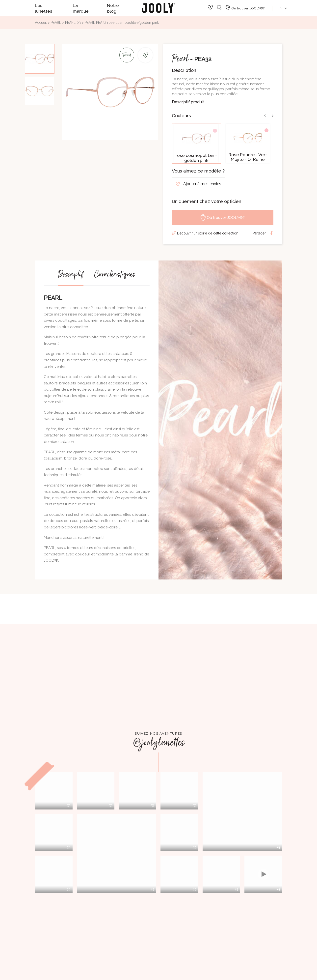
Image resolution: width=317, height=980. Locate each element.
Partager (271, 233)
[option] (196, 143)
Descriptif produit (188, 102)
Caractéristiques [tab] (115, 277)
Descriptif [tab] (71, 277)
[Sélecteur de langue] (281, 8)
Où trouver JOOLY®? (223, 218)
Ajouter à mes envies (198, 184)
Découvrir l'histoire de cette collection (208, 233)
